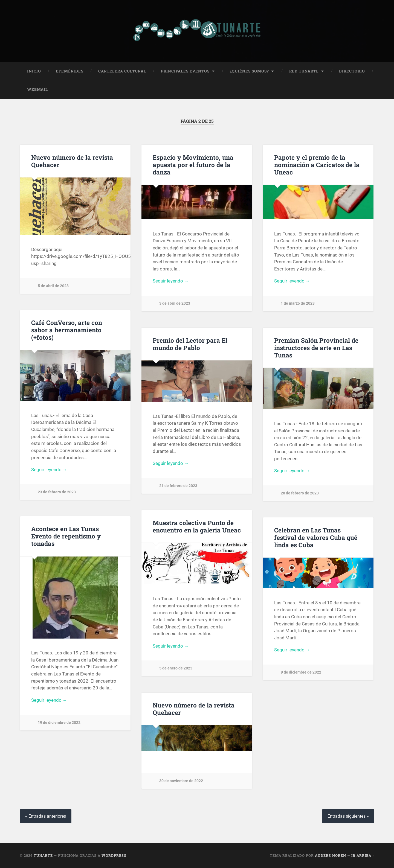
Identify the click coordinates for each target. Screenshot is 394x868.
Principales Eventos (185, 71)
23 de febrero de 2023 (57, 492)
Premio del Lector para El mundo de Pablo (190, 344)
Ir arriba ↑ (363, 855)
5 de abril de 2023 (53, 286)
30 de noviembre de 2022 (181, 781)
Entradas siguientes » (348, 816)
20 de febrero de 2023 (300, 493)
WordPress (114, 855)
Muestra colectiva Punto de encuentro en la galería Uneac (197, 526)
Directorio (352, 71)
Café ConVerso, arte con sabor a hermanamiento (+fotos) (67, 330)
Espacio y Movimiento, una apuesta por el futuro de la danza (193, 164)
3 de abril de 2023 (175, 303)
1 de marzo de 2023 (298, 303)
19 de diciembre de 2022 (59, 722)
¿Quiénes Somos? (249, 71)
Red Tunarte (304, 71)
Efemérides (70, 71)
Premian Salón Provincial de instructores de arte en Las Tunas (316, 347)
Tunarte (43, 855)
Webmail (37, 89)
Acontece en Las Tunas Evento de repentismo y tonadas (66, 536)
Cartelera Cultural (122, 71)
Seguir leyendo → (171, 281)
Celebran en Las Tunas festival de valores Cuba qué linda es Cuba (316, 537)
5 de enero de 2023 (176, 668)
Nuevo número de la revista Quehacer (72, 161)
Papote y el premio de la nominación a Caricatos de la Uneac (317, 164)
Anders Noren (331, 855)
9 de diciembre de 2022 (301, 672)
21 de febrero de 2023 (178, 486)
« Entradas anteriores (46, 816)
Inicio (34, 71)
